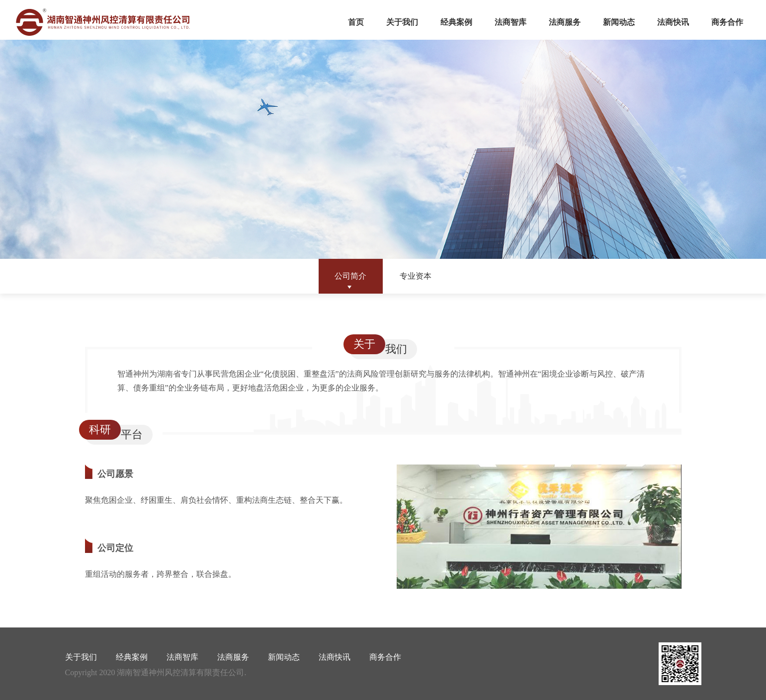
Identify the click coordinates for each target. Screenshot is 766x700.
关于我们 (402, 22)
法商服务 (565, 22)
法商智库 (511, 22)
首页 (356, 22)
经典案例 (456, 22)
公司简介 (350, 276)
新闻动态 (619, 22)
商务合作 (727, 22)
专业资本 (416, 276)
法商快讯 (673, 22)
